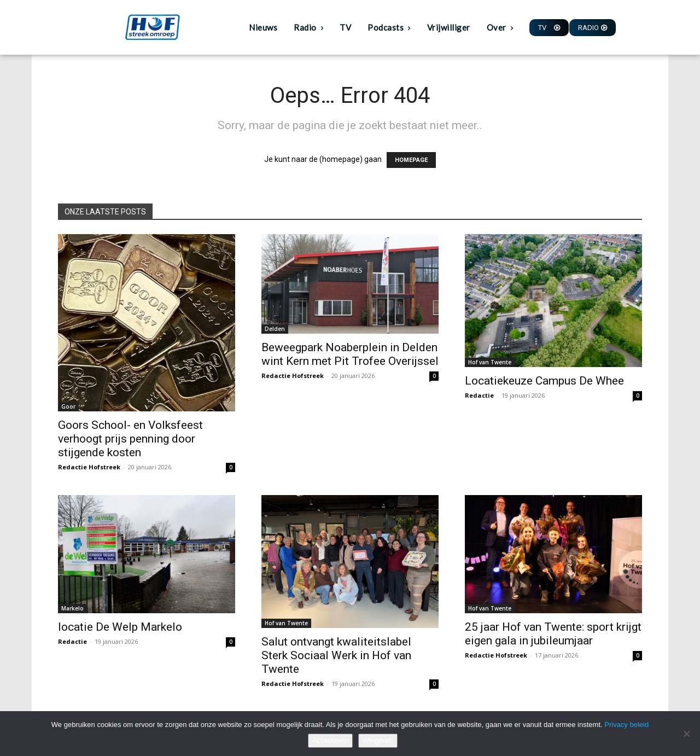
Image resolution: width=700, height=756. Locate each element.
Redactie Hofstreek (89, 467)
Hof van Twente (490, 362)
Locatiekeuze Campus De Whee (544, 381)
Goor (68, 406)
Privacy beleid (626, 725)
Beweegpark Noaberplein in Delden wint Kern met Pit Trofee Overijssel (350, 354)
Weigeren (378, 740)
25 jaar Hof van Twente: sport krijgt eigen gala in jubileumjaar (553, 634)
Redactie (479, 395)
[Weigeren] (686, 734)
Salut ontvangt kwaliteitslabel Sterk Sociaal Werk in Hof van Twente (336, 655)
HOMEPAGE (411, 160)
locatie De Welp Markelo (120, 627)
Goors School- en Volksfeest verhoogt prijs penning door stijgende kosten (130, 439)
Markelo (72, 608)
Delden (275, 329)
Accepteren (330, 740)
